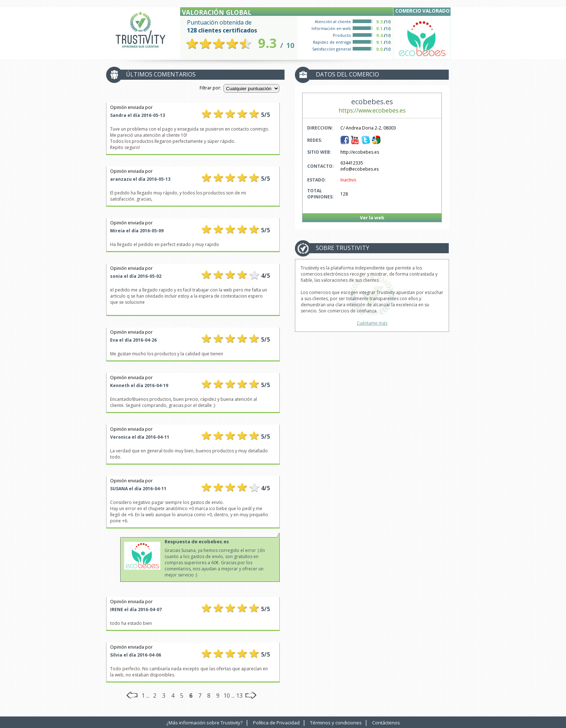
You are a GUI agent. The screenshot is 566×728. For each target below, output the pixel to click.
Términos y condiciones (336, 723)
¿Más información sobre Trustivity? (204, 723)
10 (227, 696)
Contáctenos (386, 723)
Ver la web (372, 218)
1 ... (145, 696)
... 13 (237, 696)
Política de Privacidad (276, 723)
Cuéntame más (372, 323)
